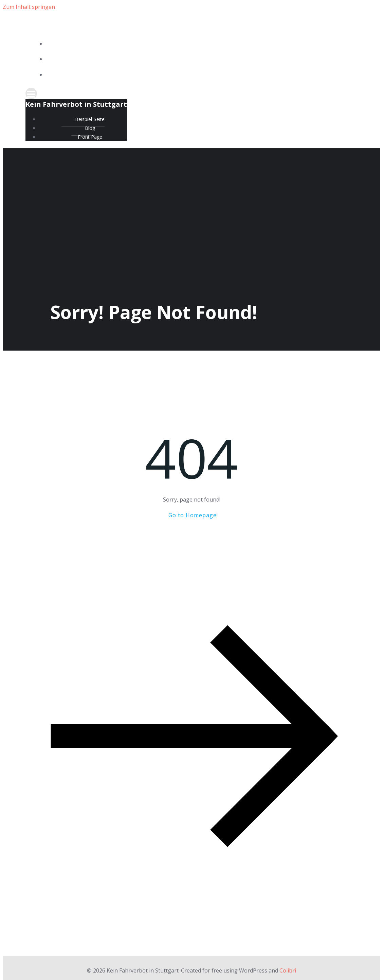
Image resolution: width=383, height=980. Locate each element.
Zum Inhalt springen (29, 7)
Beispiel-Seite (198, 44)
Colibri (288, 970)
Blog (198, 59)
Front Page (198, 75)
